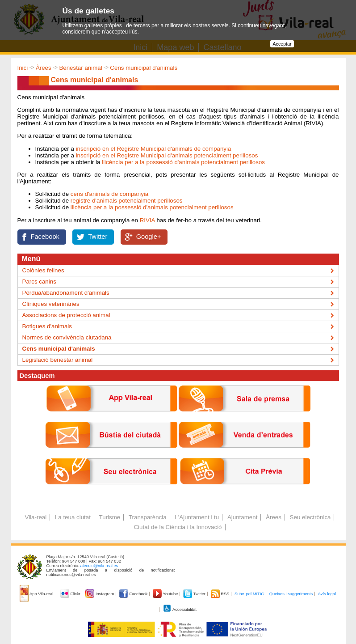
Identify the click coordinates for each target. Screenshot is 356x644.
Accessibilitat (180, 610)
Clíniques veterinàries (51, 304)
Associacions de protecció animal (66, 315)
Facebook (45, 237)
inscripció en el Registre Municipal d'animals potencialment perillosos (167, 155)
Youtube (166, 594)
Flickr (71, 594)
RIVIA (147, 220)
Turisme (110, 517)
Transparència (148, 517)
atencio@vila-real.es (99, 566)
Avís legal (327, 594)
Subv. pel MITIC (249, 594)
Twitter (98, 237)
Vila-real (36, 517)
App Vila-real (37, 594)
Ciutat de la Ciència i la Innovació (178, 527)
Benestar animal (80, 68)
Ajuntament (242, 517)
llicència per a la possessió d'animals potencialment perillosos (183, 162)
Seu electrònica (310, 517)
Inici (23, 68)
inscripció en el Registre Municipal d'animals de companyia (154, 149)
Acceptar (282, 44)
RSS (221, 594)
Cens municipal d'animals (144, 68)
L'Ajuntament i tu (197, 517)
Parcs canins (39, 282)
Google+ (149, 237)
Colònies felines (43, 270)
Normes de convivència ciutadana (67, 337)
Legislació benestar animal (58, 360)
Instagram (100, 594)
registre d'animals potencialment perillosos (127, 201)
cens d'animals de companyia (109, 194)
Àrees (44, 68)
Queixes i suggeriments (291, 594)
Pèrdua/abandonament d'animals (66, 293)
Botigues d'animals (47, 326)
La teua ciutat (73, 517)
